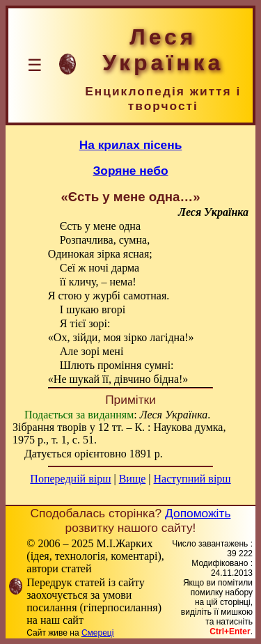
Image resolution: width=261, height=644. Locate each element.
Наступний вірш (192, 479)
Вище (133, 479)
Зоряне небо (131, 171)
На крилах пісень (131, 145)
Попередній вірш (70, 479)
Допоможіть (198, 513)
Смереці (97, 633)
